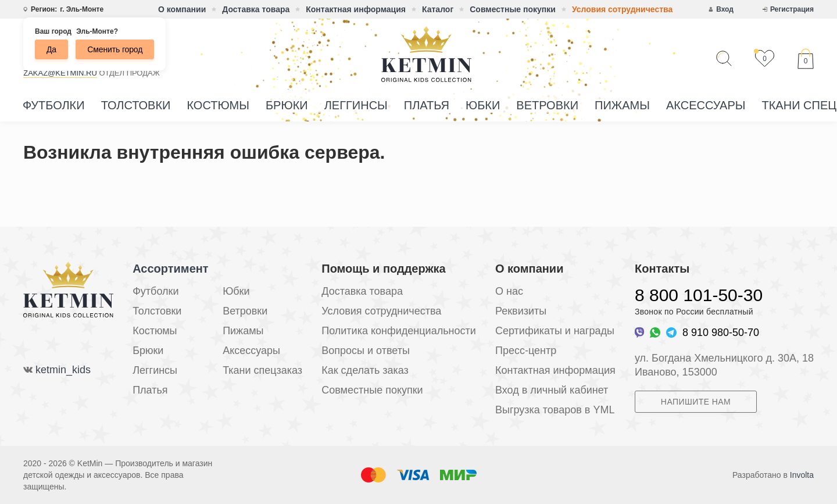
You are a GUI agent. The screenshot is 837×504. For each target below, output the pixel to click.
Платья (427, 105)
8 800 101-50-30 (699, 295)
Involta (802, 475)
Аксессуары (706, 105)
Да (51, 49)
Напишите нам (696, 402)
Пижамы (622, 105)
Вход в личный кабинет (552, 390)
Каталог (438, 9)
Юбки (483, 105)
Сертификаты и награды (555, 331)
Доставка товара (256, 9)
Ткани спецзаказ (262, 370)
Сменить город (115, 49)
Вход (725, 9)
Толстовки (136, 105)
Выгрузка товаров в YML (555, 410)
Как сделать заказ (365, 370)
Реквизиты (521, 311)
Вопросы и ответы (366, 351)
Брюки (287, 105)
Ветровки (547, 105)
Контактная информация (356, 9)
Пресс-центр (526, 351)
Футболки (54, 105)
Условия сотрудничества (622, 9)
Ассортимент (170, 269)
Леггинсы (356, 105)
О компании (182, 9)
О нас (509, 291)
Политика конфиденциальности (399, 331)
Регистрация (792, 9)
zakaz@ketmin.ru (60, 73)
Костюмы (218, 105)
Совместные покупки (513, 9)
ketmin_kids (63, 370)
